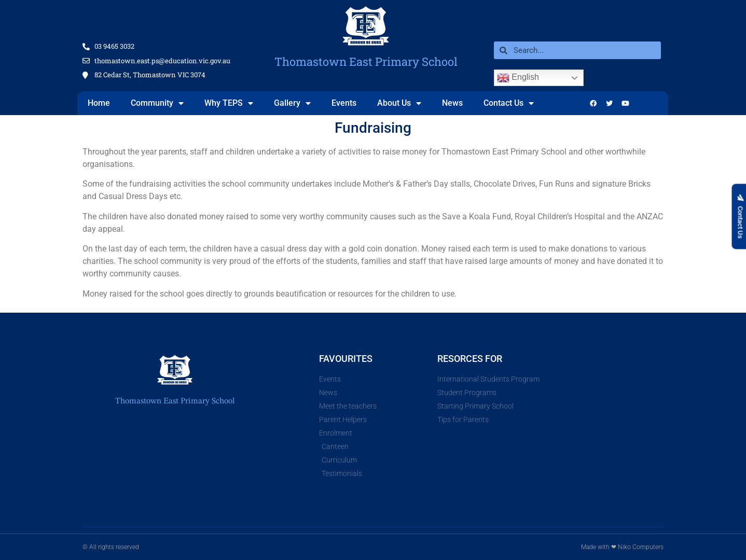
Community (157, 103)
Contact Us (509, 103)
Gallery (292, 103)
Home (99, 103)
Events (344, 103)
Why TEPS (229, 103)
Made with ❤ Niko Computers (622, 547)
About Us (399, 103)
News (452, 103)
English (518, 78)
